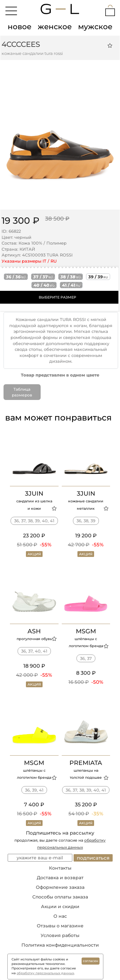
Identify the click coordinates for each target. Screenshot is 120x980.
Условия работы (60, 935)
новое (20, 27)
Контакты (60, 868)
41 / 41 (71, 285)
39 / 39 (98, 277)
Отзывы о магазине (60, 926)
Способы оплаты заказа (60, 897)
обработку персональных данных (45, 973)
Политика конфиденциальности (60, 945)
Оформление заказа (60, 887)
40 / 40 (44, 285)
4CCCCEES (21, 44)
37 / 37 (43, 277)
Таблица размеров (22, 392)
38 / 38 (71, 277)
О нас (60, 916)
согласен (91, 961)
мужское (95, 27)
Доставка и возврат (60, 878)
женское (55, 27)
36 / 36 (16, 277)
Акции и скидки (60, 906)
